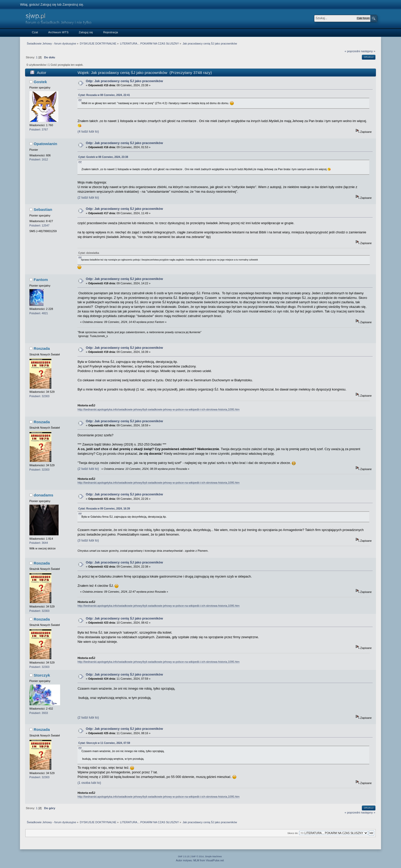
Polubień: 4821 (39, 313)
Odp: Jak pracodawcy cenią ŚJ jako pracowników (125, 81)
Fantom (41, 280)
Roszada (42, 348)
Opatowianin (46, 144)
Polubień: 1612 (39, 159)
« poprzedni (352, 51)
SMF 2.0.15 (184, 856)
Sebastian (43, 209)
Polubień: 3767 (39, 129)
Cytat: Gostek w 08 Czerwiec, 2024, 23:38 (103, 157)
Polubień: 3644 (39, 543)
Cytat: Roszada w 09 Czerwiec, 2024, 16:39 (104, 509)
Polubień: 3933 (39, 713)
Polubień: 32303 (40, 396)
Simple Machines (213, 856)
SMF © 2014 (198, 856)
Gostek (40, 82)
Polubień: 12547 (40, 225)
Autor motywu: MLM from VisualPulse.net (200, 860)
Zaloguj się (48, 4)
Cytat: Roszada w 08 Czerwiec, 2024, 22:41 (104, 95)
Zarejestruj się (73, 4)
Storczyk (42, 675)
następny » (368, 51)
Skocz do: (293, 833)
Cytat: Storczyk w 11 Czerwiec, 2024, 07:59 (104, 743)
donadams (44, 495)
